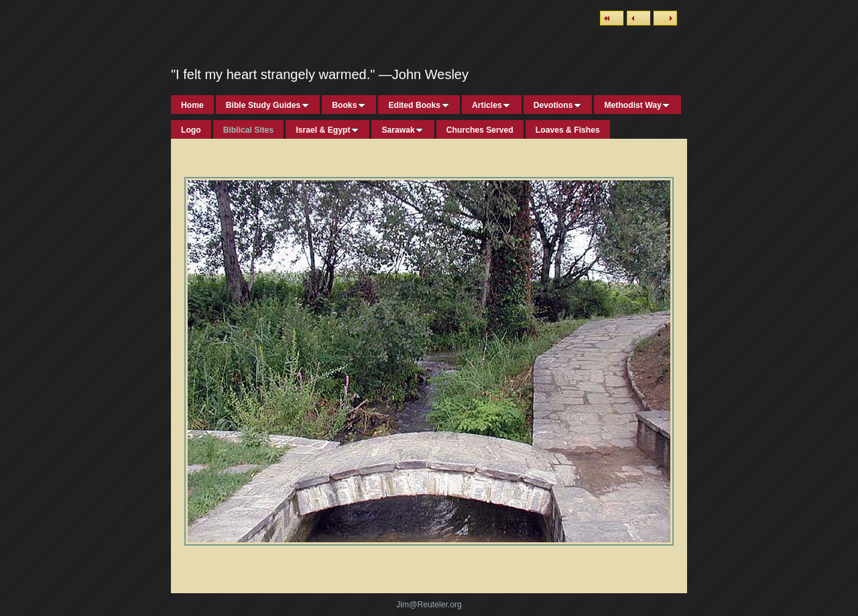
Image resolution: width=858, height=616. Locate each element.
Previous (638, 18)
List (612, 18)
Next (665, 18)
